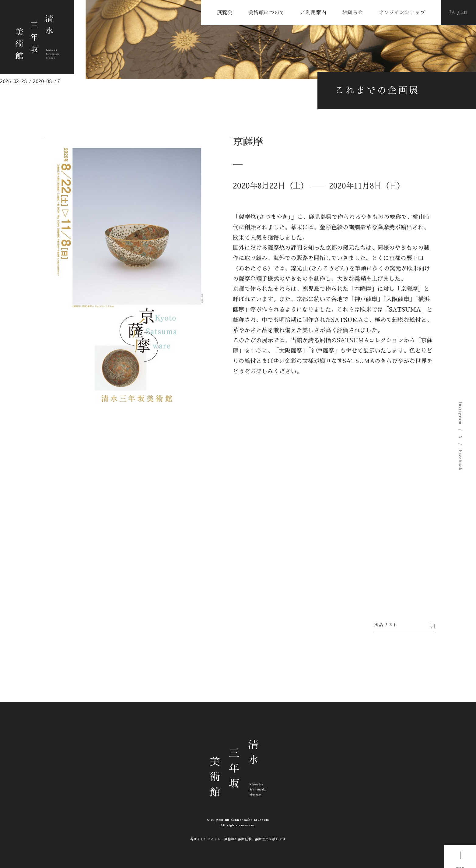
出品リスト (389, 611)
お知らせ (352, 13)
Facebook (460, 460)
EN (464, 13)
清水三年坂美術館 (48, 48)
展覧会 (225, 13)
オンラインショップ (402, 13)
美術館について (266, 13)
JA (452, 12)
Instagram (460, 413)
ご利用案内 (313, 13)
